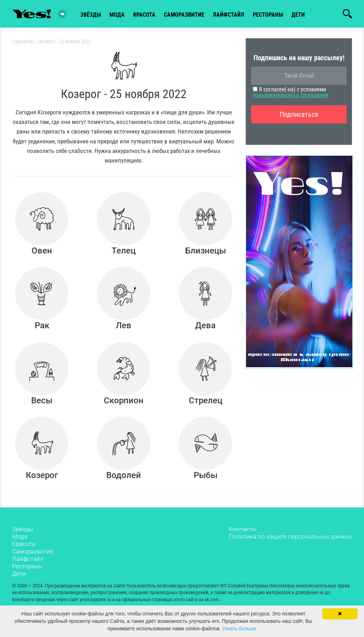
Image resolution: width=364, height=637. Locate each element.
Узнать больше (239, 629)
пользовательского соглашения (291, 95)
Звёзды (23, 529)
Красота (24, 544)
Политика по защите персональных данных (290, 536)
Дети (298, 15)
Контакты (243, 529)
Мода (20, 536)
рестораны (268, 15)
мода (117, 15)
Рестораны (27, 566)
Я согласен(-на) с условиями (291, 92)
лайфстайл (229, 15)
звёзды (91, 15)
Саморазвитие (184, 15)
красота (144, 15)
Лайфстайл (28, 559)
